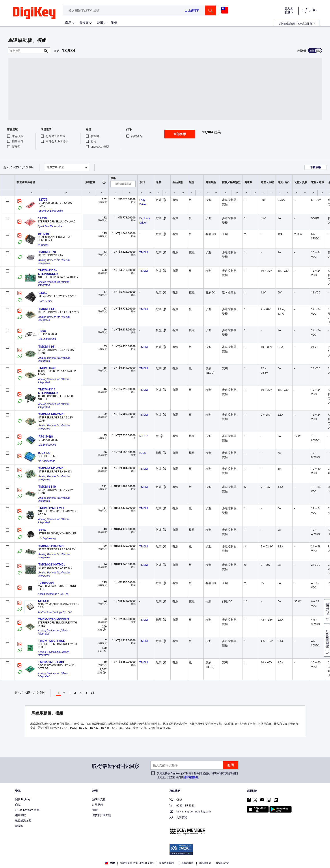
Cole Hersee (46, 301)
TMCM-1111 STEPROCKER (48, 391)
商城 (18, 805)
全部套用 (180, 134)
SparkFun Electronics (51, 211)
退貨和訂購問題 (102, 815)
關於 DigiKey (23, 799)
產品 (68, 23)
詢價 (114, 23)
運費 (95, 810)
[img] (34, 13)
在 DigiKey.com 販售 (27, 810)
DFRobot (43, 245)
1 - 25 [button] (15, 167)
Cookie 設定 (223, 863)
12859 (42, 218)
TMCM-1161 (47, 347)
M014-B (44, 601)
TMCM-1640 (47, 368)
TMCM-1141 (47, 309)
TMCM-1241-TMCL (52, 468)
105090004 (46, 583)
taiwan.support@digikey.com (190, 812)
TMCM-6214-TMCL (52, 564)
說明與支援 (99, 799)
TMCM (144, 252)
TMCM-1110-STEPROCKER (48, 272)
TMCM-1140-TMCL (52, 414)
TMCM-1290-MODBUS (54, 619)
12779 (43, 200)
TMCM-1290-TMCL (51, 641)
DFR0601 (44, 234)
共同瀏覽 (178, 818)
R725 (143, 453)
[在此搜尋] (26, 51)
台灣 (110, 863)
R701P (143, 436)
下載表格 (315, 167)
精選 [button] (55, 167)
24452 (43, 293)
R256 (42, 530)
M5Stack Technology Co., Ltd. (55, 612)
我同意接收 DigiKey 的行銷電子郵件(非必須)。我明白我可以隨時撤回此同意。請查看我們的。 (197, 775)
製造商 (84, 23)
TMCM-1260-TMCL (52, 508)
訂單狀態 (98, 805)
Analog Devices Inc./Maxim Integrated (54, 262)
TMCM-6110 (47, 487)
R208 (42, 331)
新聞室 (19, 826)
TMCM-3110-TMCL (52, 546)
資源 (100, 23)
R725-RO (44, 453)
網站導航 (21, 815)
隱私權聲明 (191, 777)
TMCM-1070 (47, 252)
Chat (176, 800)
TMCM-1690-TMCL (51, 662)
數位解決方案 (23, 821)
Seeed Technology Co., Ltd (53, 594)
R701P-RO (46, 437)
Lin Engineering (47, 339)
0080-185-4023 (182, 806)
